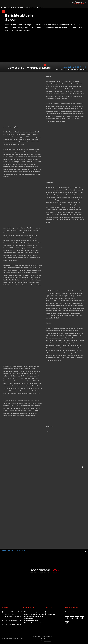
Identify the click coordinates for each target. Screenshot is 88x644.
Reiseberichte (51, 614)
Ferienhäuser (30, 618)
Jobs (42, 7)
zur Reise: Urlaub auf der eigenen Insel (72, 70)
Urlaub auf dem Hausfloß (33, 623)
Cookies (44, 639)
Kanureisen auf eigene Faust (34, 612)
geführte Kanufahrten (32, 621)
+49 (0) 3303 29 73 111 (79, 2)
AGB (43, 637)
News (48, 612)
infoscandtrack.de (14, 624)
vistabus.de (47, 641)
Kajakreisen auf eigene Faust (35, 614)
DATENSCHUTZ (50, 637)
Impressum (37, 637)
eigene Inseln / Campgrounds (34, 616)
